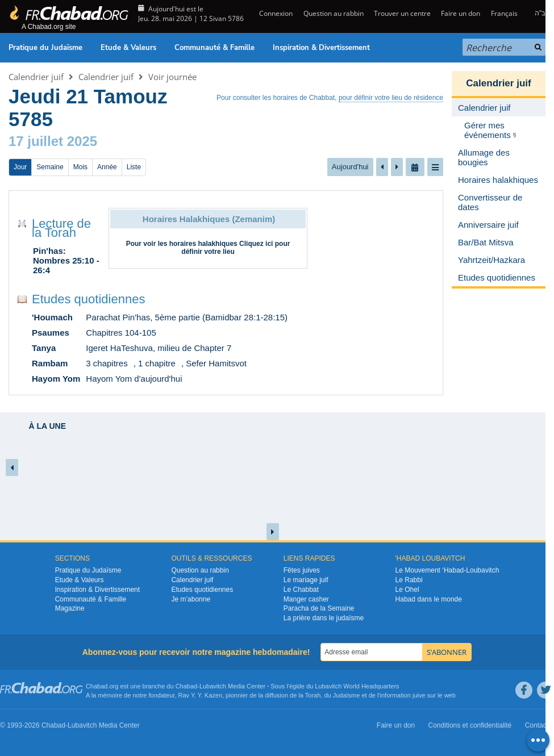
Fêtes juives (302, 570)
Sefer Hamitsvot (216, 363)
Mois (80, 167)
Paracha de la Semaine (319, 608)
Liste (134, 167)
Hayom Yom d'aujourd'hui (134, 379)
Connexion (275, 13)
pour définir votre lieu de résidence (391, 98)
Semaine (50, 167)
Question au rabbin (334, 13)
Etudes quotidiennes (88, 299)
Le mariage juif (306, 580)
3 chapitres (107, 363)
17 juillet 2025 (53, 141)
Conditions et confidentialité (470, 725)
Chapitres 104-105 (121, 333)
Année (107, 167)
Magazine (70, 608)
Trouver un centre (402, 13)
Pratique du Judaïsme (45, 48)
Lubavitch (213, 686)
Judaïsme (347, 695)
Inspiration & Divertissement (321, 48)
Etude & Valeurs (128, 48)
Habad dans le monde (429, 599)
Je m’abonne (191, 599)
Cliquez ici (256, 244)
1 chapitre (157, 363)
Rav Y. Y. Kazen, (201, 695)
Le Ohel (407, 590)
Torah (313, 695)
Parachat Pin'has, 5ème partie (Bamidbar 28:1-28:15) (187, 317)
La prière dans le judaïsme (324, 618)
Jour (20, 167)
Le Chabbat (301, 590)
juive (419, 695)
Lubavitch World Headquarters (357, 686)
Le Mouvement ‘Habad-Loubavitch (447, 570)
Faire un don (461, 13)
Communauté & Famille (214, 48)
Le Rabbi (409, 580)
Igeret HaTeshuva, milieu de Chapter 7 (159, 348)
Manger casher (306, 599)
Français (504, 13)
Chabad (187, 686)
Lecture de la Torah (61, 228)
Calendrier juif (36, 77)
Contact (537, 725)
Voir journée (172, 77)
